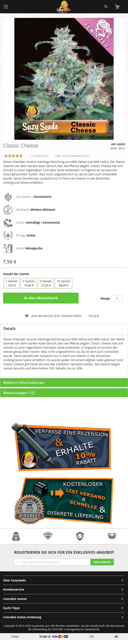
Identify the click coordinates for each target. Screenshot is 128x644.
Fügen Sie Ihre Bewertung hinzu (72, 156)
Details (9, 328)
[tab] (64, 329)
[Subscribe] (102, 562)
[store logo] (64, 7)
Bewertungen (19, 393)
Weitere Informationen (24, 383)
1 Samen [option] (12, 283)
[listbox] (64, 283)
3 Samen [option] (29, 283)
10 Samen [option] (64, 283)
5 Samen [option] (46, 283)
